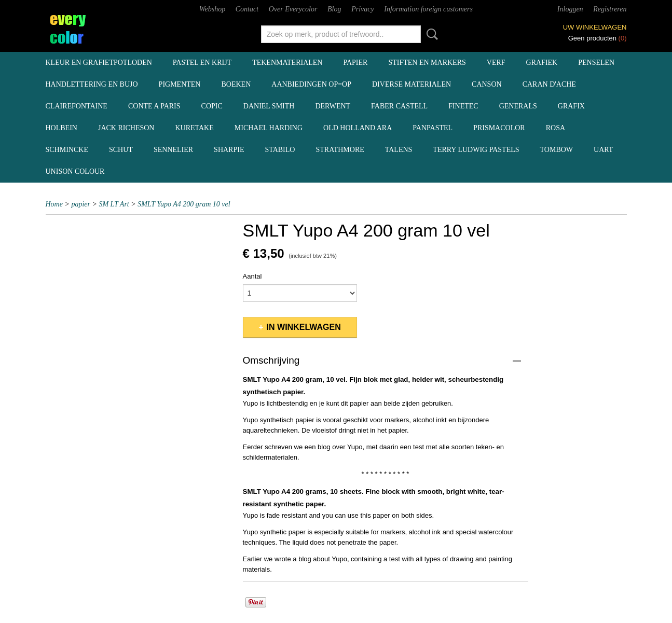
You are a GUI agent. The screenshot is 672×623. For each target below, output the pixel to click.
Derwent (333, 106)
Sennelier (173, 150)
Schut (121, 150)
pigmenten (180, 84)
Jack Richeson (126, 128)
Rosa (556, 128)
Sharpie (229, 150)
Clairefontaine (77, 106)
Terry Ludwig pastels (476, 150)
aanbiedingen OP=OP (311, 84)
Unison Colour (75, 171)
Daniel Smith (269, 106)
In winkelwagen (304, 327)
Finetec (463, 106)
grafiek (542, 63)
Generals (518, 106)
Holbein (61, 128)
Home (54, 204)
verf (496, 63)
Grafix (571, 106)
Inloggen (570, 9)
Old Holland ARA (358, 128)
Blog (334, 9)
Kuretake (194, 128)
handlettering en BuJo (92, 84)
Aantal (252, 276)
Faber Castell (399, 106)
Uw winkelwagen (595, 27)
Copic (212, 106)
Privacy (363, 9)
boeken (236, 84)
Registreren (610, 9)
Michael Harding (269, 128)
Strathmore (340, 150)
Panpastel (433, 128)
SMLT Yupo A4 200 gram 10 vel (184, 204)
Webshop (212, 9)
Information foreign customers (428, 9)
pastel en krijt (202, 63)
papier (355, 63)
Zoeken (430, 34)
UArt (603, 150)
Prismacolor (499, 128)
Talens (399, 150)
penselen (596, 63)
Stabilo (280, 150)
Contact (247, 9)
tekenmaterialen (287, 63)
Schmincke (67, 150)
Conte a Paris (154, 106)
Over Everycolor (293, 9)
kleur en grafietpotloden (99, 63)
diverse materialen (412, 84)
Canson (487, 84)
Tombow (557, 150)
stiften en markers (427, 63)
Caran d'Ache (549, 84)
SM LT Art (114, 204)
